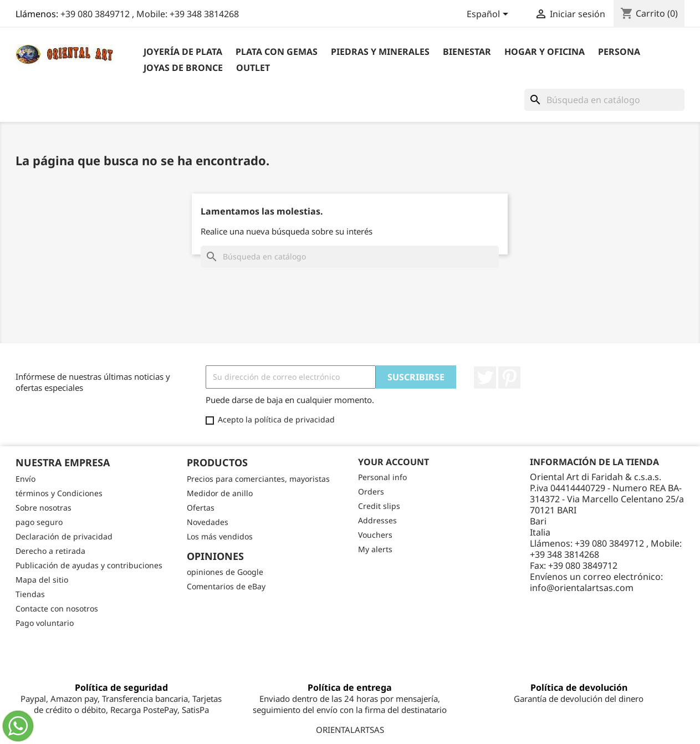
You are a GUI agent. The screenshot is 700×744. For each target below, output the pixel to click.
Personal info (382, 477)
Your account (394, 462)
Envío (25, 479)
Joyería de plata (183, 52)
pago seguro (39, 522)
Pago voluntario (45, 623)
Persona (619, 52)
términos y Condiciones (59, 493)
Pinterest (509, 378)
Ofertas (201, 508)
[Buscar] (604, 100)
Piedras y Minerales (380, 52)
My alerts (375, 549)
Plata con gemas (277, 52)
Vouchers (375, 535)
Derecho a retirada (50, 551)
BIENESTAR (467, 52)
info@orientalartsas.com (582, 588)
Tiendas (30, 594)
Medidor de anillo (220, 493)
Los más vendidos (220, 536)
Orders (371, 491)
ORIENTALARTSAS (350, 730)
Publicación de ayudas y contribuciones (89, 565)
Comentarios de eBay (226, 586)
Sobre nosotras (44, 508)
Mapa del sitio (42, 580)
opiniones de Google (225, 572)
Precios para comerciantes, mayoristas (258, 479)
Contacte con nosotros (57, 608)
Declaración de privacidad (64, 536)
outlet (253, 68)
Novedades (208, 522)
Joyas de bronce (183, 68)
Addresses (377, 520)
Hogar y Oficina (545, 52)
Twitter (485, 378)
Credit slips (379, 506)
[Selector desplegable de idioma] (489, 15)
